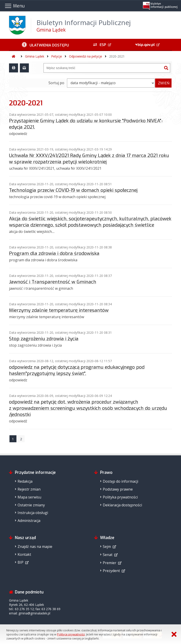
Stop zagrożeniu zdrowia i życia (44, 339)
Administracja (29, 521)
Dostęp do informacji (120, 481)
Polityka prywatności (120, 497)
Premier (110, 563)
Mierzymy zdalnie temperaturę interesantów (59, 310)
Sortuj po (56, 83)
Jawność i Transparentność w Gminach (53, 282)
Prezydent (111, 571)
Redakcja (25, 481)
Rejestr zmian (29, 489)
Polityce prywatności (71, 634)
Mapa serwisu (29, 497)
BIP (21, 562)
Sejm (107, 547)
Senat (108, 555)
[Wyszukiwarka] (103, 68)
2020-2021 (117, 56)
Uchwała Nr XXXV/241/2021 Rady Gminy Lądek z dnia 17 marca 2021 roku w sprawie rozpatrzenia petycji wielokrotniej (89, 159)
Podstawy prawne (118, 489)
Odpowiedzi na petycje (86, 56)
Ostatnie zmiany (31, 505)
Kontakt (24, 554)
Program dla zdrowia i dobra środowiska (54, 253)
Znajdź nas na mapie (35, 547)
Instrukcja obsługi (33, 513)
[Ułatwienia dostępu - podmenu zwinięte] (45, 45)
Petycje (57, 56)
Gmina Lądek (35, 56)
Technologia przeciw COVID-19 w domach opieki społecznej (73, 190)
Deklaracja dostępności (122, 505)
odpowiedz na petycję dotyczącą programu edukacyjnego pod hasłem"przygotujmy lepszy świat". (77, 370)
